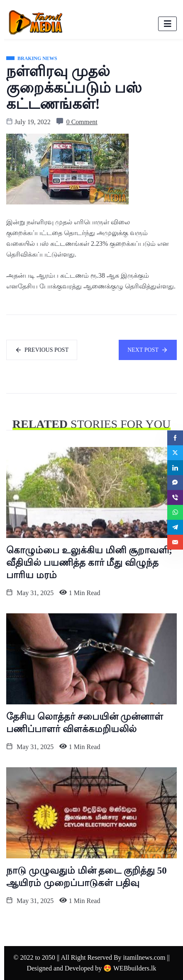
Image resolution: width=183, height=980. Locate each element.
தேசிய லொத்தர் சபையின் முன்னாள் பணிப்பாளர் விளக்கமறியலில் (85, 723)
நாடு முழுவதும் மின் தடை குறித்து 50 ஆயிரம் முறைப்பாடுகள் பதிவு (87, 877)
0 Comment (82, 122)
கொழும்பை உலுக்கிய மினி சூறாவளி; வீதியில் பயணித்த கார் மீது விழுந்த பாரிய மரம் (89, 563)
